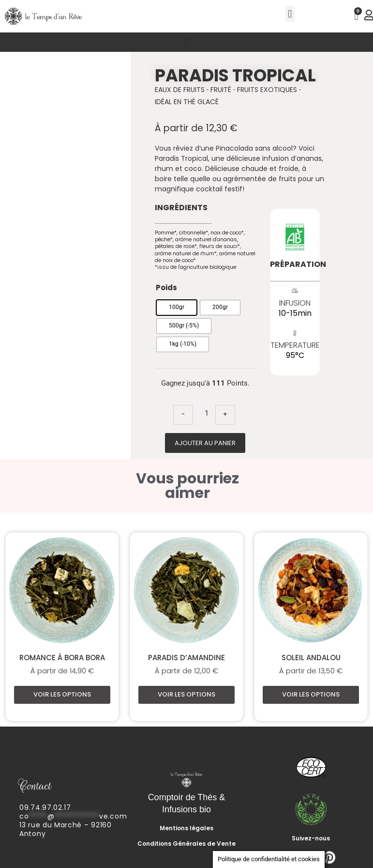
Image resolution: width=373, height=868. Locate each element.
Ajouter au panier (205, 443)
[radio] (177, 308)
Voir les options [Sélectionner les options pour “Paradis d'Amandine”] (186, 694)
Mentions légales (186, 828)
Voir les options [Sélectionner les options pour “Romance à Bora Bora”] (62, 694)
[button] (290, 14)
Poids (166, 287)
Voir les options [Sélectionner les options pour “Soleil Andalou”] (311, 694)
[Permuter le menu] (186, 42)
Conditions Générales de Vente (186, 844)
